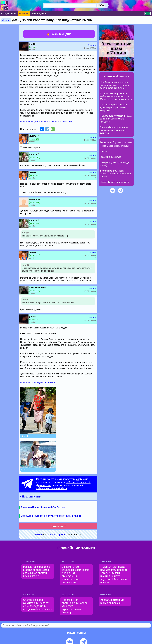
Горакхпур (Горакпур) (110, 157)
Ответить (92, 45)
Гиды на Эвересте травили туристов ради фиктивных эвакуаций (113, 108)
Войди (38, 535)
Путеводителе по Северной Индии (117, 144)
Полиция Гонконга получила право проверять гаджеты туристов (114, 130)
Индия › (6, 20)
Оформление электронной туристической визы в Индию (51, 516)
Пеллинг (104, 151)
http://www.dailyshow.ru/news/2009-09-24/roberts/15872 (47, 121)
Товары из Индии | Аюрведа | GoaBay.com (43, 507)
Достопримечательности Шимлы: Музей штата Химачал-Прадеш (116, 174)
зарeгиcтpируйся (56, 535)
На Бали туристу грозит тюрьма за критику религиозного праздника (116, 119)
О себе (32, 50)
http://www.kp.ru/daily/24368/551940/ (38, 382)
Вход (148, 14)
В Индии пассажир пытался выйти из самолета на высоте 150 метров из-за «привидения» (116, 96)
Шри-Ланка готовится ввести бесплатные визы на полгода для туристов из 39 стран (114, 85)
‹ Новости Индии (31, 496)
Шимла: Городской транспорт (115, 182)
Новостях (122, 76)
